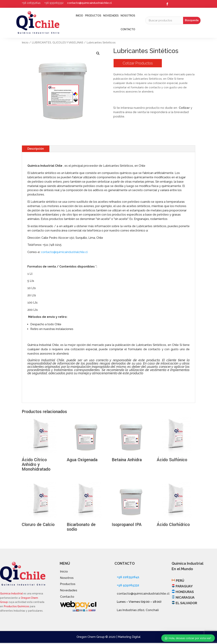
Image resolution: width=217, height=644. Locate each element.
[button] (98, 53)
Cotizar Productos (138, 63)
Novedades (111, 16)
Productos (93, 16)
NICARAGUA (185, 597)
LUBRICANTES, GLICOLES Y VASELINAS (58, 43)
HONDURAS (185, 592)
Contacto (128, 29)
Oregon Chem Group (91, 637)
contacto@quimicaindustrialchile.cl (89, 3)
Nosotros (128, 16)
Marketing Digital (129, 637)
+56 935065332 (54, 3)
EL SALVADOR (186, 603)
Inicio (79, 16)
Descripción (36, 149)
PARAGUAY (184, 586)
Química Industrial (12, 594)
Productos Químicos (16, 606)
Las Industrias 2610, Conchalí (138, 610)
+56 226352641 (31, 3)
